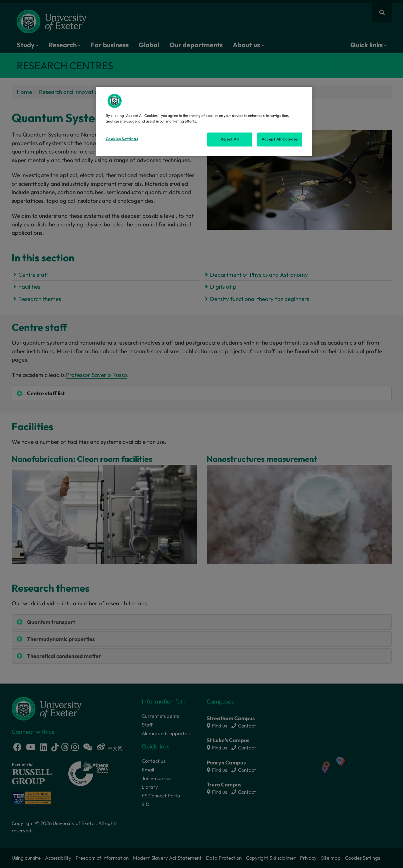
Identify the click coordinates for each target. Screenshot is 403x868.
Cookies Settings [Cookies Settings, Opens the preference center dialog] (122, 139)
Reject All (230, 139)
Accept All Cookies (280, 139)
